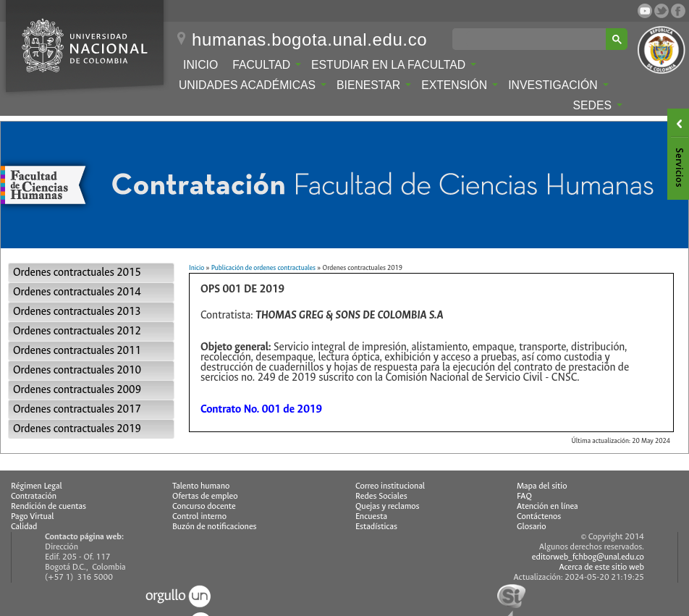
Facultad (267, 65)
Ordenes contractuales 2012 (77, 331)
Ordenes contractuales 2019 (77, 429)
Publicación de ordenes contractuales (263, 268)
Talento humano (201, 486)
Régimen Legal (37, 486)
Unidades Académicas (253, 85)
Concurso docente (204, 506)
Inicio (200, 65)
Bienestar (374, 85)
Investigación (558, 85)
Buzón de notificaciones (215, 527)
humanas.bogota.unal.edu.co (309, 40)
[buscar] (532, 39)
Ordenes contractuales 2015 (77, 273)
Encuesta (371, 516)
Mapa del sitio (542, 486)
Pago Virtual (33, 516)
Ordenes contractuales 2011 (77, 351)
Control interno (199, 516)
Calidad (24, 527)
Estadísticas (376, 527)
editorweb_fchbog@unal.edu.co (588, 557)
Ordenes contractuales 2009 (77, 390)
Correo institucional (390, 486)
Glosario (531, 527)
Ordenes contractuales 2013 (77, 312)
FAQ (524, 496)
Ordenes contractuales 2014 (77, 292)
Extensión (460, 85)
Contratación (34, 496)
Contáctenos (539, 516)
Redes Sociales (381, 496)
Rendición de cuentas (48, 506)
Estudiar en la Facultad (394, 65)
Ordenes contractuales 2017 (77, 409)
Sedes (598, 105)
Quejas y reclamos (388, 506)
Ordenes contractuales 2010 (77, 370)
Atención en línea (548, 506)
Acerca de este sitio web (601, 567)
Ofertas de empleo (205, 496)
